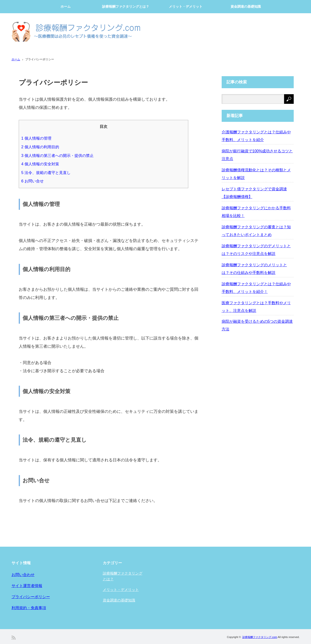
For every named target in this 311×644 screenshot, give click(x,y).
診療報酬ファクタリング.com (260, 637)
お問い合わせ (23, 575)
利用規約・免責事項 (29, 608)
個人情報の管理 (36, 138)
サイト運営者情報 (27, 586)
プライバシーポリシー (31, 597)
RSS (14, 638)
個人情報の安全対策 (40, 164)
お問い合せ (33, 181)
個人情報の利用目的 (40, 147)
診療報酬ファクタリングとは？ (126, 6)
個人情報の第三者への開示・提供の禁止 (58, 155)
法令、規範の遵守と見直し (46, 173)
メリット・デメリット (186, 6)
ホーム (66, 6)
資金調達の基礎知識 (246, 6)
